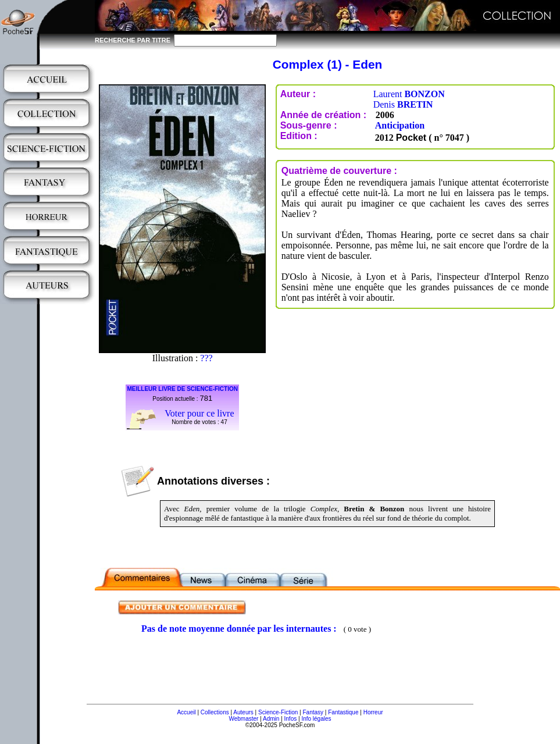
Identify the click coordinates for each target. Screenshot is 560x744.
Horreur (373, 712)
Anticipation (400, 125)
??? (206, 358)
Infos (291, 719)
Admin (271, 719)
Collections (215, 712)
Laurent (409, 94)
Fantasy (313, 712)
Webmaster (243, 719)
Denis (403, 104)
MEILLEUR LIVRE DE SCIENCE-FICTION (182, 389)
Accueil (186, 712)
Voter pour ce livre (199, 413)
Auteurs (243, 712)
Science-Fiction (278, 712)
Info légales (316, 719)
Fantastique (343, 712)
